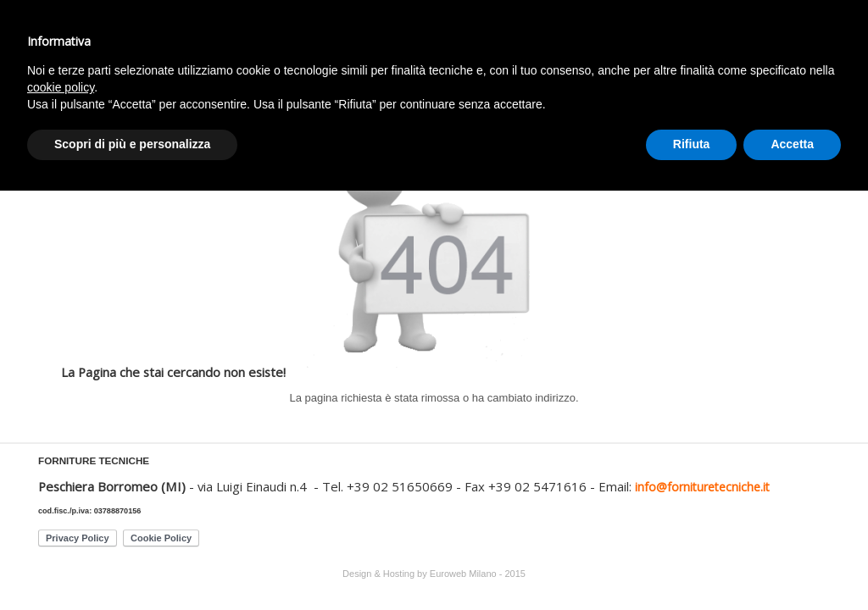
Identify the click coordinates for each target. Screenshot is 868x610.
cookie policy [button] (61, 87)
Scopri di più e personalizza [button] (132, 144)
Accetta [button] (792, 144)
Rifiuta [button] (692, 144)
